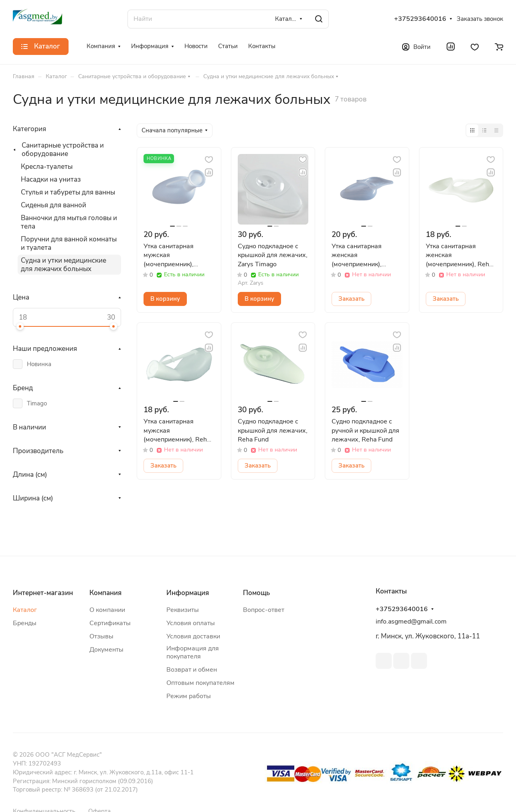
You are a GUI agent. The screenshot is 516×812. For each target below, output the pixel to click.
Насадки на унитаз (51, 179)
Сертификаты (110, 623)
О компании (107, 610)
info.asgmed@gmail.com (411, 622)
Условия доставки (193, 636)
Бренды (25, 623)
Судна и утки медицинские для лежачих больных (64, 265)
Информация (188, 593)
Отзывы (101, 636)
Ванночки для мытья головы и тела (69, 222)
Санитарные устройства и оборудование (63, 150)
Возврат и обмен (192, 670)
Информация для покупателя (193, 652)
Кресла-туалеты (47, 167)
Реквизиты (183, 610)
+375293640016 (420, 19)
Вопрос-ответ (264, 610)
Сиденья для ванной (54, 205)
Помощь (256, 593)
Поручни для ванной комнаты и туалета (69, 243)
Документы (106, 650)
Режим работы (189, 696)
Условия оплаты (191, 623)
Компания (105, 593)
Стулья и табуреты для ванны (68, 192)
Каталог (25, 610)
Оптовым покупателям (200, 683)
